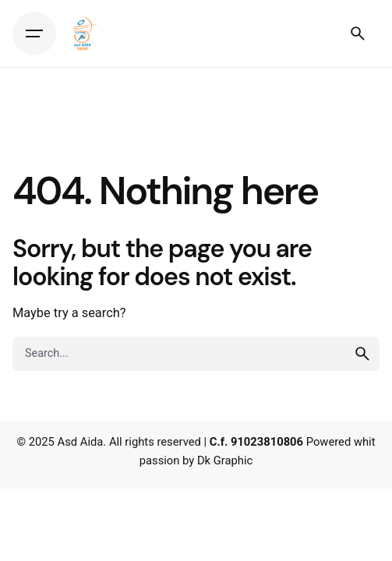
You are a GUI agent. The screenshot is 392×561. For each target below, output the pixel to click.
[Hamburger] (34, 34)
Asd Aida (81, 442)
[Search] (358, 34)
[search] (362, 354)
